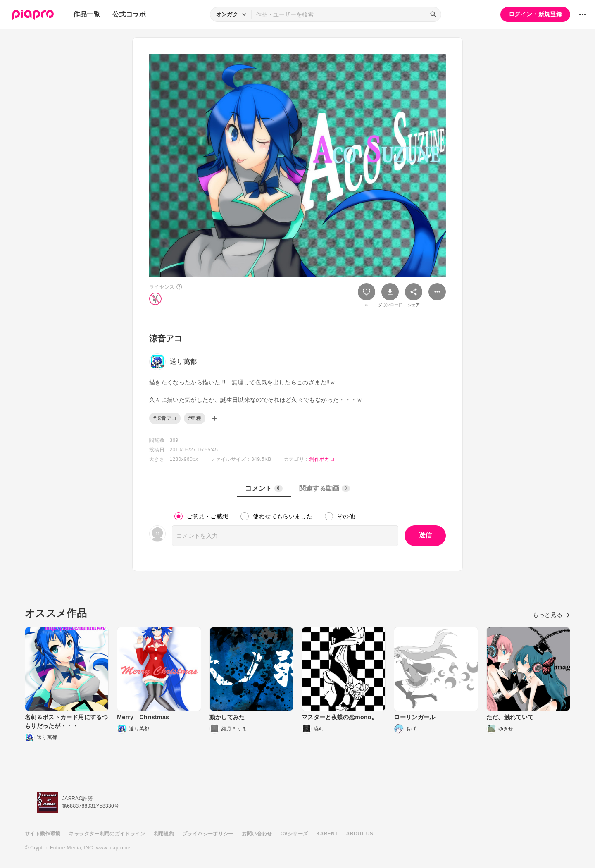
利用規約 (164, 834)
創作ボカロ (322, 459)
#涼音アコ (165, 418)
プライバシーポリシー (208, 834)
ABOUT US (360, 834)
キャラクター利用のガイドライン (107, 834)
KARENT (327, 834)
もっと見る (551, 615)
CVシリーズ (294, 834)
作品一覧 (87, 14)
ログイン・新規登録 (535, 14)
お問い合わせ (257, 834)
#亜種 (195, 418)
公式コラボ (129, 14)
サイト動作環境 (43, 834)
